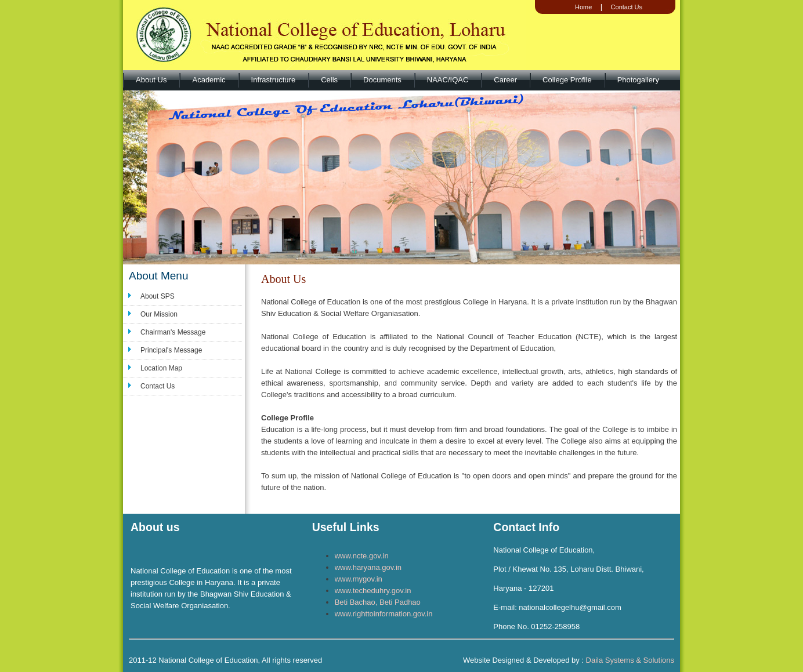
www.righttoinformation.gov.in (384, 614)
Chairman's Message (173, 332)
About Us (151, 80)
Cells (329, 80)
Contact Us (627, 7)
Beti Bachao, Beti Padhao (378, 602)
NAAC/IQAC (448, 80)
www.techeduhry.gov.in (373, 591)
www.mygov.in (359, 579)
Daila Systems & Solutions (630, 660)
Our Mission (159, 314)
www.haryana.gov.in (368, 567)
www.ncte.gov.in (362, 556)
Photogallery (638, 80)
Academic (209, 80)
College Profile (567, 80)
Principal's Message (171, 350)
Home (583, 7)
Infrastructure (274, 80)
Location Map (161, 368)
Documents (382, 80)
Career (505, 80)
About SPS (158, 296)
